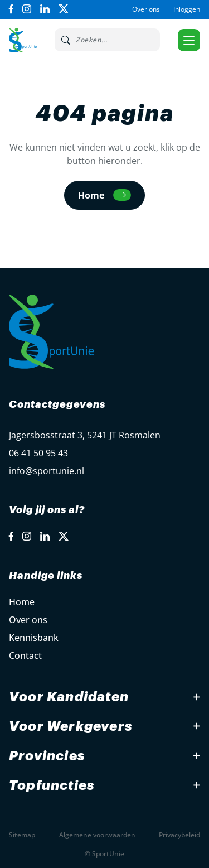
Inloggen (187, 9)
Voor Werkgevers (71, 726)
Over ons (146, 9)
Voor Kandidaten (69, 697)
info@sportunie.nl (47, 471)
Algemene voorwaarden (97, 835)
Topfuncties (52, 785)
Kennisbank (34, 638)
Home (22, 602)
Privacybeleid (179, 835)
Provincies (47, 756)
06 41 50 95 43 (38, 453)
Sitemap (22, 835)
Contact (25, 655)
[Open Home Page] (23, 40)
